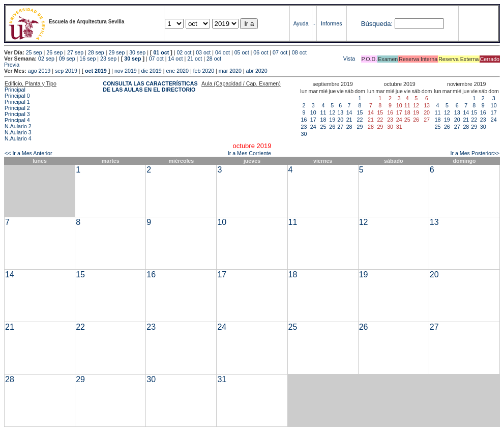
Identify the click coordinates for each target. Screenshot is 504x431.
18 (323, 120)
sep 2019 (66, 71)
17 (313, 120)
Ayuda (301, 23)
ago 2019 (39, 71)
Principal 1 (17, 102)
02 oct (184, 52)
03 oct (203, 52)
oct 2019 (96, 71)
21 (349, 120)
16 (304, 120)
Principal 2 (17, 108)
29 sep (116, 52)
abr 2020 (257, 71)
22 (360, 120)
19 (332, 120)
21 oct (195, 59)
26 (332, 127)
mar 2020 (230, 71)
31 (222, 379)
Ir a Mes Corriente (249, 153)
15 (360, 112)
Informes (331, 23)
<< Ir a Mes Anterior (28, 153)
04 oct (223, 52)
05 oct (242, 52)
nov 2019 (126, 71)
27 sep (75, 52)
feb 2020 (204, 71)
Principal (15, 90)
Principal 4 (17, 120)
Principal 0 (17, 96)
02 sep (46, 59)
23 (304, 127)
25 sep (34, 52)
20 (340, 120)
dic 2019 (151, 71)
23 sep (108, 59)
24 (313, 127)
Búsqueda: (377, 24)
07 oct (280, 52)
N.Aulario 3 (18, 132)
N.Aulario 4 (18, 138)
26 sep (54, 52)
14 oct (175, 59)
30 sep (137, 52)
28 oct (214, 59)
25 (323, 127)
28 (349, 127)
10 (313, 112)
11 (323, 112)
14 (349, 112)
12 (332, 112)
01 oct (161, 52)
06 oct (261, 52)
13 (340, 112)
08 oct (299, 52)
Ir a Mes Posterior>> (475, 153)
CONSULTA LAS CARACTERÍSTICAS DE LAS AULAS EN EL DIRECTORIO (150, 87)
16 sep (87, 59)
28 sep (96, 52)
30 (304, 134)
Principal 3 (17, 114)
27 (340, 127)
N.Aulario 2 (18, 126)
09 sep (67, 59)
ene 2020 (177, 71)
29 (360, 127)
